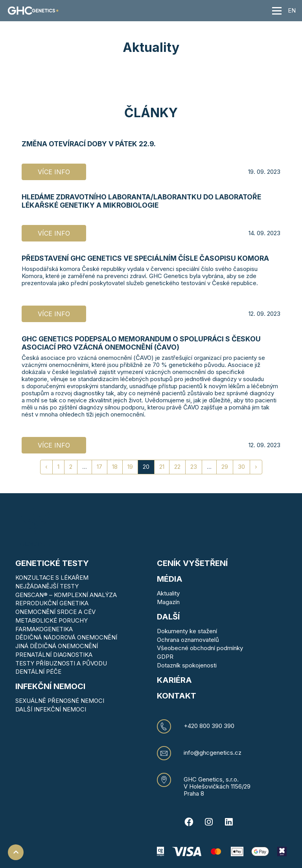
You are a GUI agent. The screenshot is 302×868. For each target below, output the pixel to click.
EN (292, 10)
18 (115, 467)
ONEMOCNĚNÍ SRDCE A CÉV (55, 612)
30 (241, 467)
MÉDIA (170, 579)
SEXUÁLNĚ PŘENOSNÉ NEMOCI (60, 701)
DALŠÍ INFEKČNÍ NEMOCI (51, 709)
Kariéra (174, 680)
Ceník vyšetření (192, 563)
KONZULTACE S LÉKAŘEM (52, 578)
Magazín (168, 602)
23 (194, 467)
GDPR (165, 657)
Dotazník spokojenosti (187, 665)
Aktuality (168, 593)
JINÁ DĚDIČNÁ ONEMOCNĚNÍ (57, 646)
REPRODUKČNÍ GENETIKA (52, 603)
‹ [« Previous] (46, 467)
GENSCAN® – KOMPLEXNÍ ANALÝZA (66, 595)
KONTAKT (177, 696)
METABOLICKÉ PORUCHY (52, 620)
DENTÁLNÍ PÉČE (38, 672)
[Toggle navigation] (277, 11)
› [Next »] (256, 467)
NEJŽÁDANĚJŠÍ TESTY (47, 586)
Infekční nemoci (50, 686)
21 (162, 467)
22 (177, 467)
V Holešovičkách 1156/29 (217, 786)
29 (225, 467)
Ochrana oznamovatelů (188, 640)
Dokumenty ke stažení (187, 631)
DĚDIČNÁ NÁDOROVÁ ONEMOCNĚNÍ (66, 637)
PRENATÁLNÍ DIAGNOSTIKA (54, 655)
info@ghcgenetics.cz (213, 753)
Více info (54, 172)
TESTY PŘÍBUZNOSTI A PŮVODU (61, 663)
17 (99, 467)
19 (130, 467)
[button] (257, 11)
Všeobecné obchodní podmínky (200, 648)
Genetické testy (52, 563)
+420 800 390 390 (209, 726)
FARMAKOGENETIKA (44, 629)
